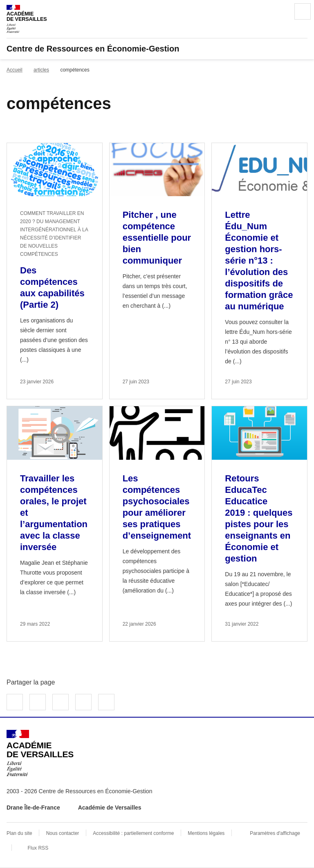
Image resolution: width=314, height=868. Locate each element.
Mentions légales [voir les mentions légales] (206, 833)
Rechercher (280, 11)
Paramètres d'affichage (275, 833)
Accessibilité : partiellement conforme (133, 833)
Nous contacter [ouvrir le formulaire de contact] (63, 833)
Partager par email (83, 702)
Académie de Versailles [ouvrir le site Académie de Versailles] (110, 808)
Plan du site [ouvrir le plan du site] (19, 833)
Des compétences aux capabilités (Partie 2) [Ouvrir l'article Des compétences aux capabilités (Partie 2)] (52, 287)
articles (41, 70)
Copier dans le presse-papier (106, 702)
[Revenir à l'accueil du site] (40, 753)
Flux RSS (38, 848)
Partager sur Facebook (15, 702)
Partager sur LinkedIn (61, 702)
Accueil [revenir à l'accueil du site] (15, 70)
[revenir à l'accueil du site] (157, 49)
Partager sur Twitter (38, 702)
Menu (303, 11)
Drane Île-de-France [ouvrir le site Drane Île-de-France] (33, 808)
